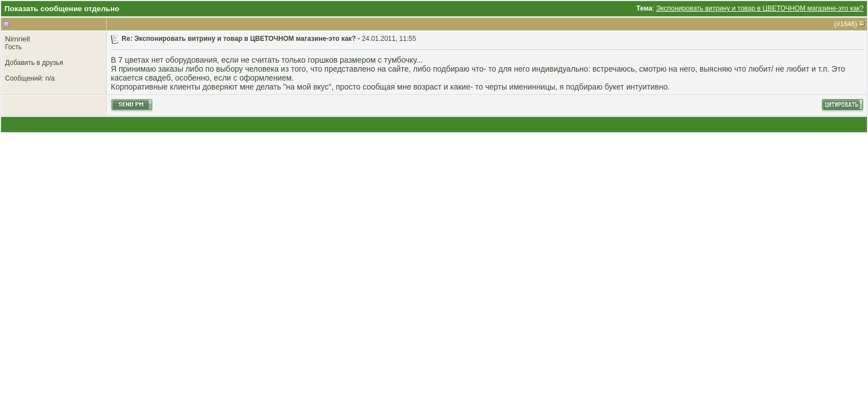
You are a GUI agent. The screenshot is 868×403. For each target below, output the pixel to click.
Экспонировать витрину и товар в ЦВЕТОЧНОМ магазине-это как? (760, 8)
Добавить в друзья (34, 63)
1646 (848, 24)
